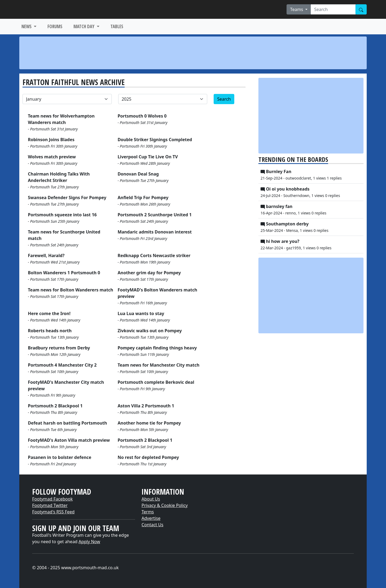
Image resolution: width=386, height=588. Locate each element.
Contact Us (152, 525)
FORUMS (55, 26)
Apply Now (89, 542)
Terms (148, 512)
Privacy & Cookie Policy (165, 505)
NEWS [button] (27, 26)
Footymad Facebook (52, 499)
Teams (297, 9)
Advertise (151, 518)
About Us (151, 499)
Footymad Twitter (50, 505)
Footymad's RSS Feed (53, 512)
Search (224, 99)
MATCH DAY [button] (84, 26)
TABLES (117, 26)
